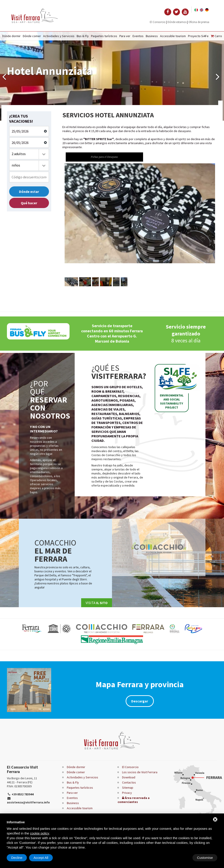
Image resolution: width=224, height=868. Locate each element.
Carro (216, 36)
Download (129, 777)
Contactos (129, 782)
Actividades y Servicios (59, 36)
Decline (181, 858)
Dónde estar (29, 192)
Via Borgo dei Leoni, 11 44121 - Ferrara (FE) (22, 780)
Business (152, 36)
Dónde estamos (177, 22)
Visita (97, 603)
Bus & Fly (83, 36)
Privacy (127, 793)
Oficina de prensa (199, 22)
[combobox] (29, 154)
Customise (19, 858)
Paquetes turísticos (104, 36)
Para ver (125, 36)
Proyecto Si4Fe (198, 36)
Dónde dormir (11, 36)
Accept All (205, 858)
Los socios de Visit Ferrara (140, 772)
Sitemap (128, 788)
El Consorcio (158, 22)
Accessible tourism (173, 36)
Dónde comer (32, 36)
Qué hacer (29, 203)
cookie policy (40, 833)
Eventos (138, 36)
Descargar (140, 701)
